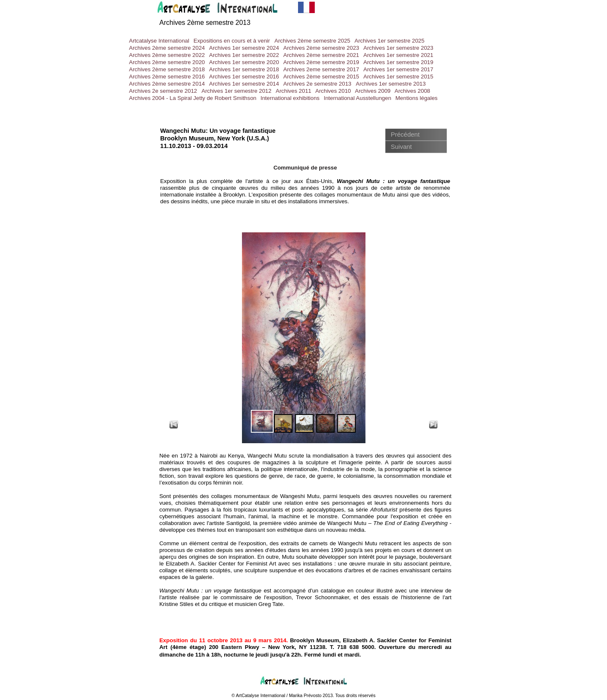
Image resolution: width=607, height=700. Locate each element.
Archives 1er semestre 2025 (389, 41)
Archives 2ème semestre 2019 (321, 62)
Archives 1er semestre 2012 (236, 91)
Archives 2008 (412, 91)
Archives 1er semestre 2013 (391, 84)
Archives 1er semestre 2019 (398, 62)
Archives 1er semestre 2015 (398, 77)
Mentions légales (416, 98)
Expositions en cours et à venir (232, 41)
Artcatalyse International (159, 41)
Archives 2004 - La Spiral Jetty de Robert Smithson (193, 98)
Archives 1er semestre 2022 (244, 55)
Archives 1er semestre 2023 (398, 48)
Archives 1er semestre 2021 (398, 55)
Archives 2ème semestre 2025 (312, 41)
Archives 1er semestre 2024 (244, 48)
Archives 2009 (373, 91)
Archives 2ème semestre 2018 (167, 69)
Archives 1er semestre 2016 (244, 77)
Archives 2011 (293, 91)
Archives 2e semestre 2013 (317, 84)
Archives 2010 (333, 91)
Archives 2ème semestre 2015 (321, 77)
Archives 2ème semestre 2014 (167, 84)
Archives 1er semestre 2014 (244, 84)
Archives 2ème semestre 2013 (205, 23)
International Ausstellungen (357, 98)
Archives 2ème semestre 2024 (167, 48)
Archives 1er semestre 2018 (244, 69)
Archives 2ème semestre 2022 (167, 55)
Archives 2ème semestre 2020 (167, 62)
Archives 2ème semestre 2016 (167, 77)
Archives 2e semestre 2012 (163, 91)
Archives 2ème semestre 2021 (321, 55)
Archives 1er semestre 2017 (398, 69)
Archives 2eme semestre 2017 (321, 69)
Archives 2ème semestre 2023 (321, 48)
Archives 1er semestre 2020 (244, 62)
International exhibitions (290, 98)
